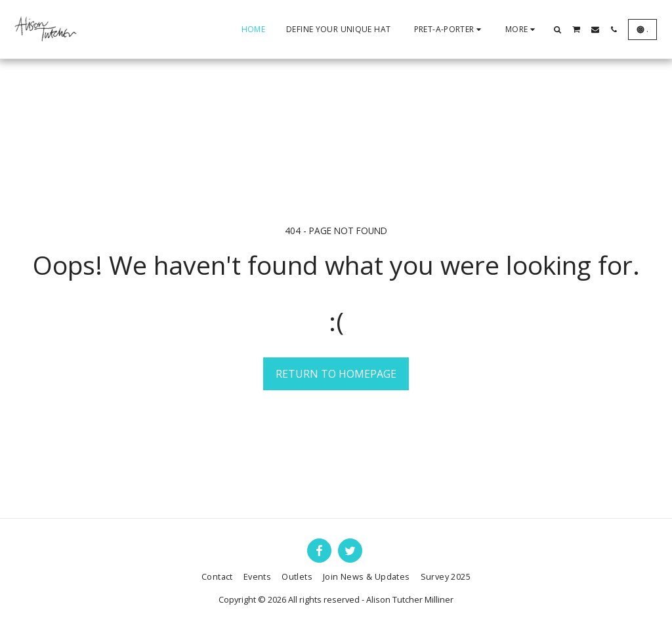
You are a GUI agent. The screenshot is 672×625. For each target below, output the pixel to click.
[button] (558, 30)
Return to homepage (336, 374)
